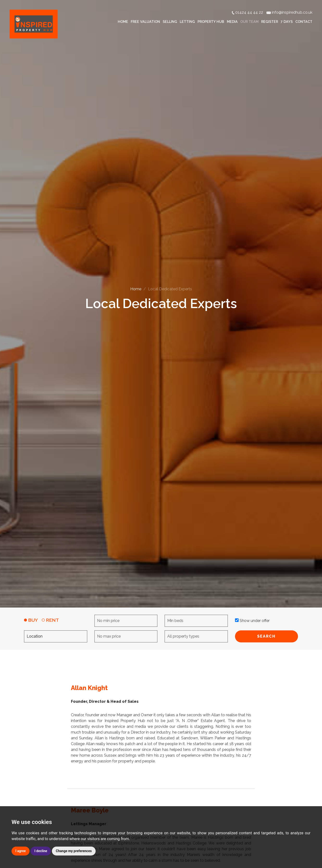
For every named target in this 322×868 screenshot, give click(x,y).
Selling (170, 22)
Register (270, 22)
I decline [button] (41, 851)
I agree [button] (21, 851)
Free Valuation (145, 22)
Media (232, 22)
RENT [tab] (50, 620)
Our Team (249, 22)
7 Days (287, 22)
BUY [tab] (31, 620)
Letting (187, 22)
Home (123, 22)
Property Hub (211, 22)
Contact (304, 22)
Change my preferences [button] (74, 851)
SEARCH (266, 636)
